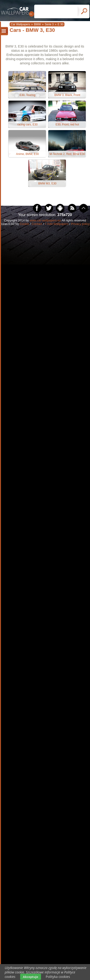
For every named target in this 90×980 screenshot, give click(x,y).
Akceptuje (31, 977)
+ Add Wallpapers (57, 224)
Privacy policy (80, 224)
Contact (37, 224)
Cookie (24, 224)
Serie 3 (49, 24)
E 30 (61, 24)
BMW (37, 24)
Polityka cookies (58, 977)
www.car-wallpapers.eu (45, 220)
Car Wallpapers (20, 24)
